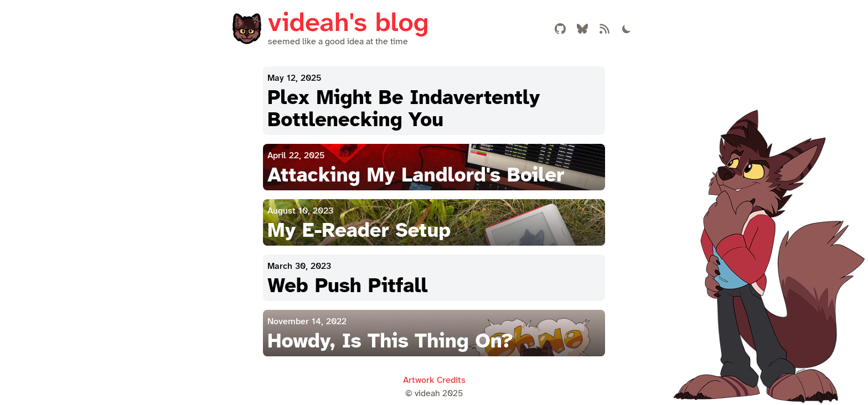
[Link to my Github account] (560, 29)
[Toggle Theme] (627, 29)
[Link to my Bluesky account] (582, 29)
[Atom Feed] (604, 29)
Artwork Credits (434, 380)
